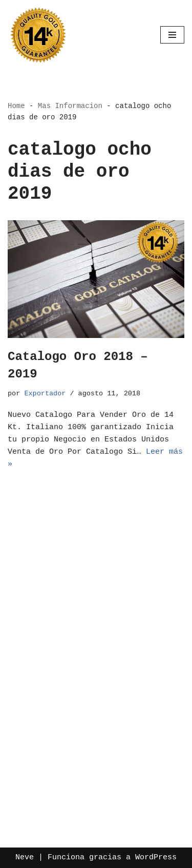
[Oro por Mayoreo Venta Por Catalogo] (38, 35)
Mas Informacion (70, 106)
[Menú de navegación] (172, 35)
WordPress (156, 858)
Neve (25, 858)
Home (16, 106)
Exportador (45, 394)
